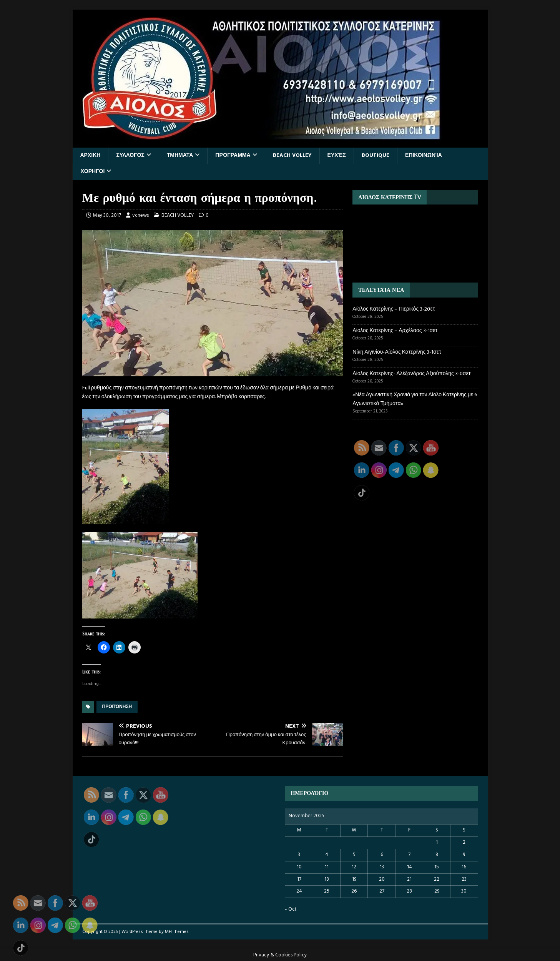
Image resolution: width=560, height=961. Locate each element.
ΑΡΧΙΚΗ (91, 155)
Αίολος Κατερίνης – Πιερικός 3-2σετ (394, 309)
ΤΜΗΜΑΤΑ (180, 155)
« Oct (291, 909)
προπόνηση (117, 707)
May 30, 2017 (107, 215)
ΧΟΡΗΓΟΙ (93, 172)
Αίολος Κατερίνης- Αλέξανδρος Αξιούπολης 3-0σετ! (412, 374)
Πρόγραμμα (233, 155)
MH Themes (177, 932)
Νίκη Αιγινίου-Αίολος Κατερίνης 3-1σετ (397, 352)
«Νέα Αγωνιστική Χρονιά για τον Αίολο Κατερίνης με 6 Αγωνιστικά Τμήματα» (415, 399)
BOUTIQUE (376, 155)
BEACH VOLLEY (292, 155)
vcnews (140, 215)
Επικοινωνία (424, 155)
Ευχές (337, 155)
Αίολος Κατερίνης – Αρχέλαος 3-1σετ (395, 331)
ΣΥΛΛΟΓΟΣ (130, 155)
